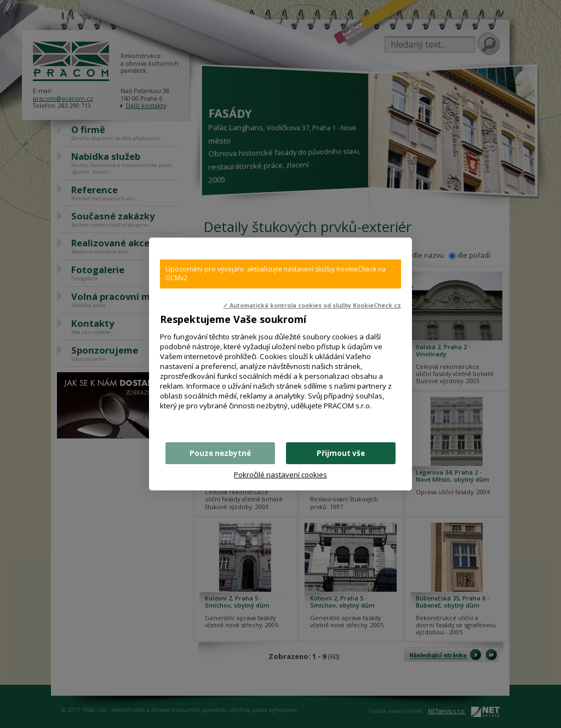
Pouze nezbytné (220, 453)
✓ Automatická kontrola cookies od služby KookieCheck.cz (312, 305)
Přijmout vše (341, 453)
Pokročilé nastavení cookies (280, 475)
